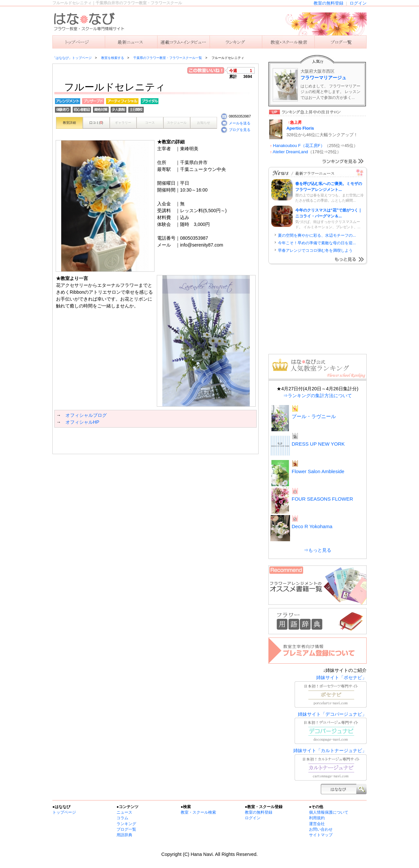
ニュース (131, 42)
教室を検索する (288, 42)
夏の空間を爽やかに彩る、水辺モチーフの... (317, 235)
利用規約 (317, 818)
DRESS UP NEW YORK (318, 444)
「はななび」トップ (79, 42)
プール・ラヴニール (314, 416)
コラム (122, 818)
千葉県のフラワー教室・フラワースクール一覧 (168, 58)
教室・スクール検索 (198, 812)
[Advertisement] (131, 441)
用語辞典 (124, 835)
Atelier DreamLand (290, 152)
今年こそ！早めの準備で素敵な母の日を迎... (317, 243)
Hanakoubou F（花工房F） (299, 146)
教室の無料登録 (328, 3)
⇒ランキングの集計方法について (318, 396)
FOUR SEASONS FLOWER (322, 499)
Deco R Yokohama (312, 526)
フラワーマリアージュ (323, 78)
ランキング (236, 42)
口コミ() (96, 123)
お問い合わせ (321, 829)
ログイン (358, 3)
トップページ (64, 812)
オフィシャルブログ (86, 415)
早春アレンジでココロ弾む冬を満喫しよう (315, 250)
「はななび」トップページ (72, 58)
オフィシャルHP (82, 422)
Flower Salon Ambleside (318, 471)
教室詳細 (69, 123)
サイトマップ (321, 835)
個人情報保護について (329, 812)
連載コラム (183, 42)
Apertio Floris (300, 128)
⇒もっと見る (318, 550)
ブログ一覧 (126, 829)
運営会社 (317, 824)
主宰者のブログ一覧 (340, 42)
